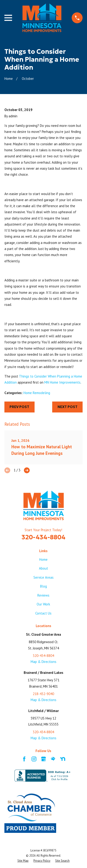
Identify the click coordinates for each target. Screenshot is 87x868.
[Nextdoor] (63, 759)
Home (43, 559)
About (43, 568)
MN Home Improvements (62, 382)
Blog (43, 586)
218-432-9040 (43, 694)
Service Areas (43, 577)
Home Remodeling (37, 393)
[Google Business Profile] (43, 759)
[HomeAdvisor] (53, 759)
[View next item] (27, 470)
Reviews (43, 595)
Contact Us (43, 613)
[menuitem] (23, 861)
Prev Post (19, 407)
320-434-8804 (43, 537)
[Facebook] (24, 759)
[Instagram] (34, 759)
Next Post (68, 407)
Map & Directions (43, 662)
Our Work (43, 604)
